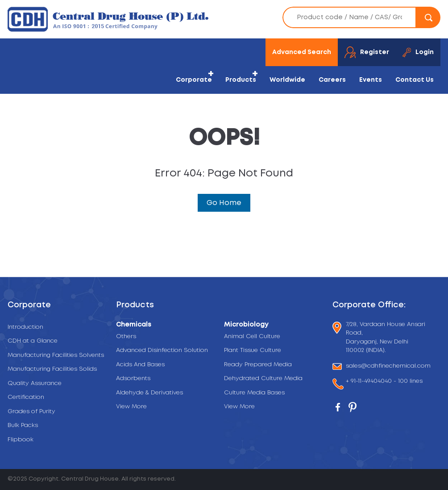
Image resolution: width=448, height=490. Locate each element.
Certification (26, 397)
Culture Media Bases (254, 393)
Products (241, 80)
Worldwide (287, 80)
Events (371, 80)
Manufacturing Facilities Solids (52, 369)
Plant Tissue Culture (253, 350)
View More (131, 407)
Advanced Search (302, 52)
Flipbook (21, 440)
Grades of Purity (31, 412)
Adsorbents (133, 379)
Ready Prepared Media (258, 365)
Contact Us (415, 80)
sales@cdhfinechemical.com (388, 366)
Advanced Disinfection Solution (162, 350)
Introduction (25, 327)
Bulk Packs (23, 425)
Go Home (224, 203)
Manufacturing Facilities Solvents (56, 355)
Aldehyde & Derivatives (149, 393)
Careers (332, 80)
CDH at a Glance (33, 341)
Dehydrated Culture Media (263, 379)
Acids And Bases (140, 365)
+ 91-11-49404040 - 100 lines (384, 382)
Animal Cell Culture (252, 337)
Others (126, 337)
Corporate (194, 80)
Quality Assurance (35, 383)
